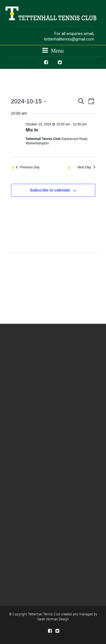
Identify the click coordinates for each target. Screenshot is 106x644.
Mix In (32, 130)
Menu (53, 50)
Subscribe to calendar (50, 190)
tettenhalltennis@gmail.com (69, 39)
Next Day (86, 167)
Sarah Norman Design (53, 619)
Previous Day (28, 167)
